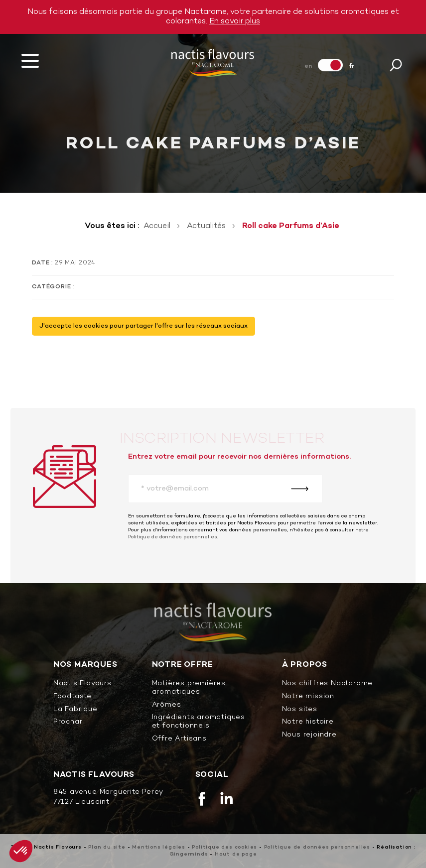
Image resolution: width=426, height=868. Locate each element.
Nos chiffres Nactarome (328, 684)
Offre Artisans (179, 739)
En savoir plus (235, 21)
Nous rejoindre (309, 735)
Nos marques (85, 665)
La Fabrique (75, 710)
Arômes (167, 705)
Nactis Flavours (82, 684)
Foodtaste (72, 697)
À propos (305, 665)
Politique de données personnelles (173, 537)
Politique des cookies (224, 847)
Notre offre (183, 665)
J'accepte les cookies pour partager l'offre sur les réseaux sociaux (143, 326)
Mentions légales (159, 847)
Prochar (68, 722)
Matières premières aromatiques (189, 688)
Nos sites (300, 710)
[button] (21, 851)
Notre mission (308, 697)
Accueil (157, 226)
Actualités (206, 226)
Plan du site (107, 847)
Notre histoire (308, 722)
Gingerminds (189, 854)
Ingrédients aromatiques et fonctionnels (199, 722)
